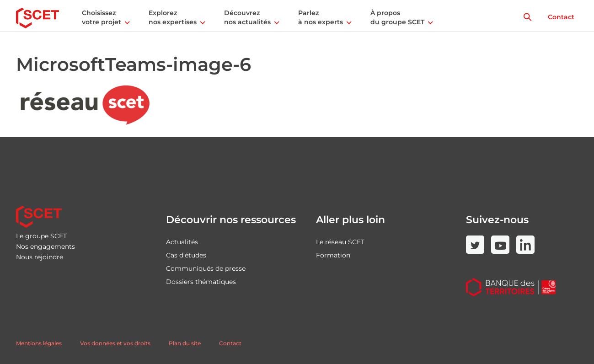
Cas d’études (186, 255)
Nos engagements (45, 246)
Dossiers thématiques (201, 282)
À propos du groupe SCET (397, 17)
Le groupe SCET (41, 236)
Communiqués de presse (206, 268)
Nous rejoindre (40, 257)
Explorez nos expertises (173, 17)
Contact (561, 17)
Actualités (182, 242)
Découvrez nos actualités (247, 17)
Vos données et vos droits (115, 343)
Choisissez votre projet (102, 17)
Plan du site (185, 343)
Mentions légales (39, 343)
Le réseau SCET (340, 242)
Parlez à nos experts (321, 17)
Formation (333, 255)
